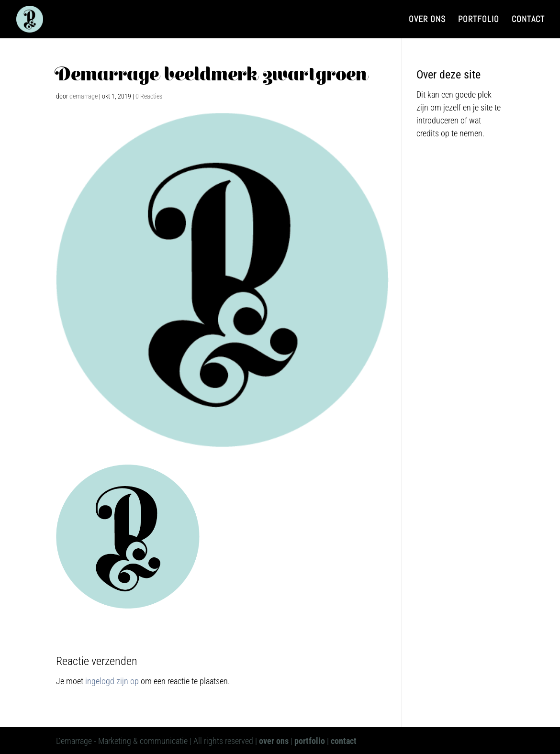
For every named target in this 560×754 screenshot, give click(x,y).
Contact (528, 20)
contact (344, 741)
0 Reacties (149, 96)
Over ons (427, 20)
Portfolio (479, 20)
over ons (274, 741)
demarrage (84, 96)
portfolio (310, 741)
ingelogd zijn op (112, 681)
